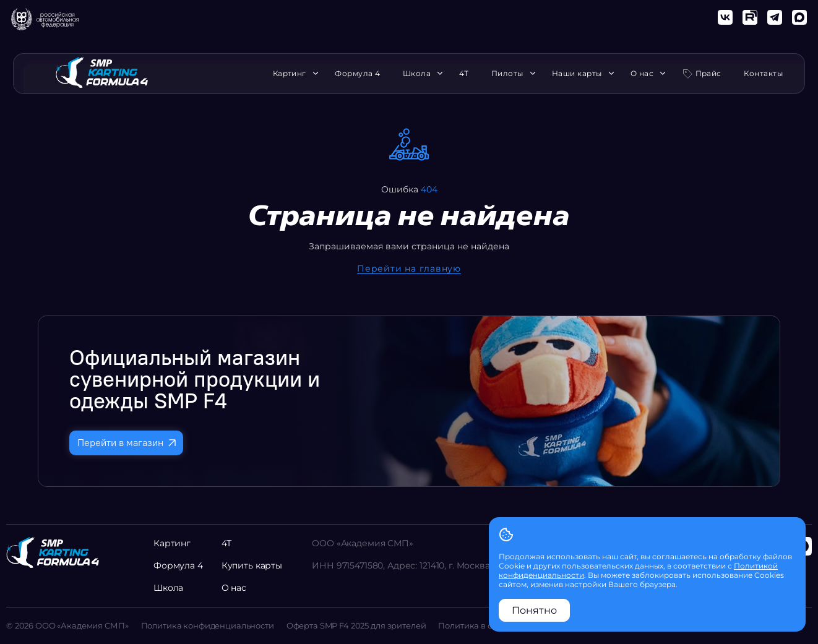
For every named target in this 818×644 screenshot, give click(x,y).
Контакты (763, 74)
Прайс (708, 73)
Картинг (293, 74)
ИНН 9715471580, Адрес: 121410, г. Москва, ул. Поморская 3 (439, 565)
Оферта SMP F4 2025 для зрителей (356, 625)
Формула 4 (357, 74)
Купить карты (252, 565)
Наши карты (580, 74)
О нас (645, 74)
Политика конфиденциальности (208, 625)
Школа (420, 74)
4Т (464, 74)
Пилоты (510, 74)
